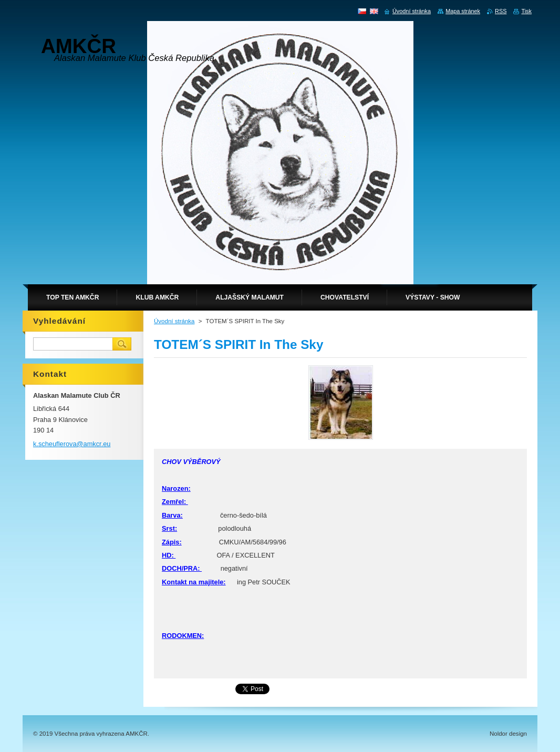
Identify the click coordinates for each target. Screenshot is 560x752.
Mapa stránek (463, 11)
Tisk (526, 11)
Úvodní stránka (174, 321)
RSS (501, 11)
